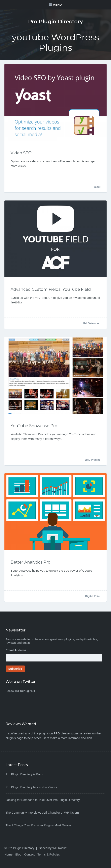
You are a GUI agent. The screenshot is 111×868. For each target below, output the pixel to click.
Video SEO (21, 153)
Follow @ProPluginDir (20, 691)
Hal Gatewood (92, 323)
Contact (29, 854)
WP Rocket (60, 848)
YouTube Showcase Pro (34, 426)
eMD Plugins (92, 460)
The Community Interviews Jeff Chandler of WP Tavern (42, 812)
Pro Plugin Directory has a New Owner (31, 787)
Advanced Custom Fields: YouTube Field (51, 289)
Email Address (16, 650)
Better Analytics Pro (31, 562)
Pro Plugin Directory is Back (24, 774)
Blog (18, 854)
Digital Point (93, 596)
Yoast (97, 187)
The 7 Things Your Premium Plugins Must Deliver (39, 825)
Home (8, 854)
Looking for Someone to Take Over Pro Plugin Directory (43, 800)
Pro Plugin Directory (55, 22)
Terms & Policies (49, 854)
